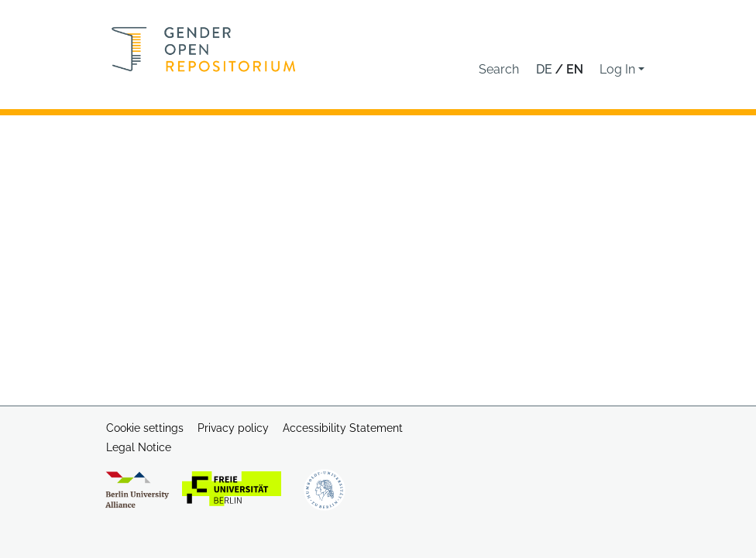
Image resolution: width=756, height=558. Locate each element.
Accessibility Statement (343, 428)
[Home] (204, 49)
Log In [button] (619, 69)
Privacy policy (233, 428)
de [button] (546, 69)
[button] (499, 70)
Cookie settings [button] (145, 428)
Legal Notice (139, 447)
